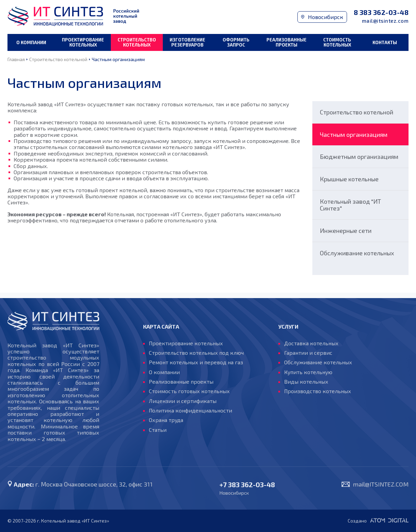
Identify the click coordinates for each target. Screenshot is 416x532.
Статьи (158, 430)
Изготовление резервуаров (187, 42)
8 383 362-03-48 (381, 12)
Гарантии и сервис (308, 353)
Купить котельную (309, 372)
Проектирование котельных (83, 42)
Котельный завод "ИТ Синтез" (350, 205)
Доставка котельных (311, 343)
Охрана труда (166, 420)
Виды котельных (306, 382)
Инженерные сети (346, 231)
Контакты (385, 42)
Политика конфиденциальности (191, 410)
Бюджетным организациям (359, 157)
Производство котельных (318, 391)
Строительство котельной (58, 59)
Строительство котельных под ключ (196, 353)
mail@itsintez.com (385, 21)
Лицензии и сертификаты (183, 401)
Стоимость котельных (337, 42)
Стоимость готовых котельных (189, 391)
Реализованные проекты (287, 42)
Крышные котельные (349, 179)
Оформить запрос (236, 42)
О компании (31, 42)
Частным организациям (118, 59)
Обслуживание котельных (357, 253)
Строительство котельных (137, 42)
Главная (16, 59)
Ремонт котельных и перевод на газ (196, 362)
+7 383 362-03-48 (247, 485)
